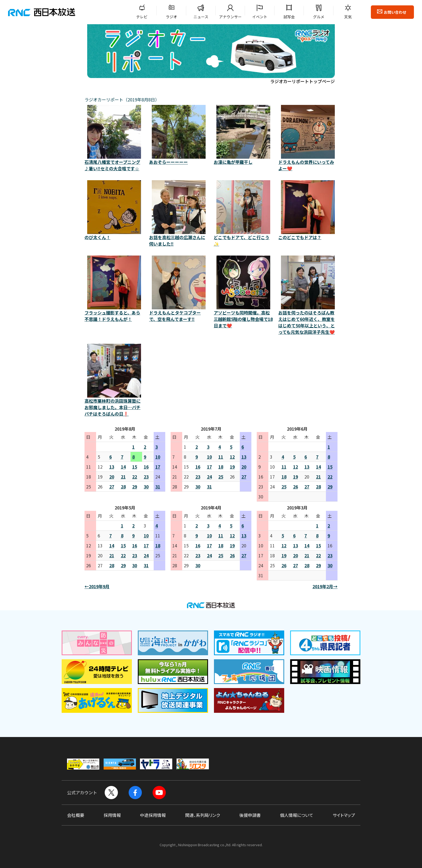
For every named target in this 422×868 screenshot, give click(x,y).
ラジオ (171, 17)
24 (209, 477)
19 (232, 467)
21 (123, 477)
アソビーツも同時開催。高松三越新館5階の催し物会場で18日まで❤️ (243, 292)
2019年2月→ (325, 586)
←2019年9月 (97, 586)
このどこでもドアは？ (308, 210)
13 (112, 467)
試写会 (289, 17)
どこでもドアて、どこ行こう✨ (243, 214)
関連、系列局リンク (203, 815)
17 (158, 467)
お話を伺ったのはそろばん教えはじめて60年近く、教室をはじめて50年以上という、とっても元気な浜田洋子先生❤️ (308, 295)
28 (123, 487)
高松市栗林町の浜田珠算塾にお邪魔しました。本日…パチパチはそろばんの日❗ (114, 380)
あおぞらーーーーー (179, 135)
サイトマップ (344, 815)
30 (146, 487)
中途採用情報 (153, 815)
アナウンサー (230, 17)
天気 (348, 17)
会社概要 (76, 815)
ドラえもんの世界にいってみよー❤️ (308, 138)
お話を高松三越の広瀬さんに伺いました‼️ (179, 214)
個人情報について (297, 815)
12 (232, 457)
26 (296, 487)
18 (221, 467)
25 (221, 477)
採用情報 (112, 815)
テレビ (142, 17)
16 (146, 467)
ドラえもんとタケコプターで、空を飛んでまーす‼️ (179, 289)
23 (146, 477)
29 (135, 487)
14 (123, 467)
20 (112, 477)
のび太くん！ (114, 210)
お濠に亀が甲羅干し (243, 135)
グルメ (319, 17)
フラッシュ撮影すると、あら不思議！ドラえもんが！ (114, 289)
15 (135, 467)
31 (158, 487)
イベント (260, 17)
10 (158, 457)
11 (221, 457)
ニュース (201, 17)
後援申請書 (250, 815)
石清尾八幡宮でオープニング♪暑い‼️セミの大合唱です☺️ (114, 138)
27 (112, 487)
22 (135, 477)
